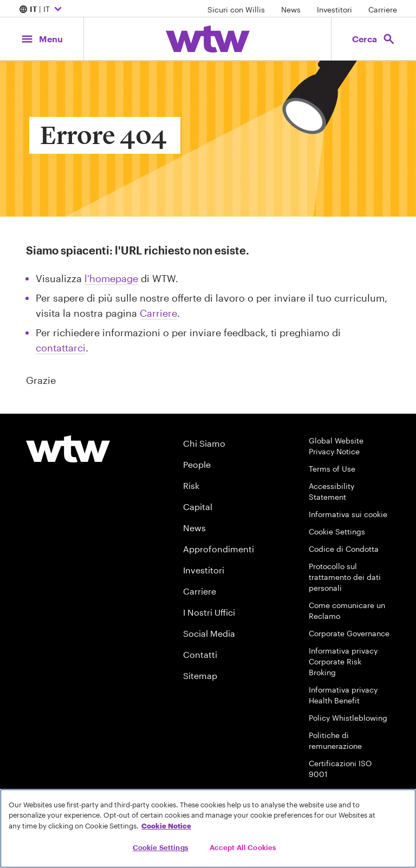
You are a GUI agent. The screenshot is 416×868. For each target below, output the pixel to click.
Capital (198, 507)
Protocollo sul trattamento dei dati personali (345, 577)
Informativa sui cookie (348, 514)
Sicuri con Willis (236, 9)
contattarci (61, 348)
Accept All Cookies (243, 847)
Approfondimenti (219, 549)
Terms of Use (332, 469)
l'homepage (111, 278)
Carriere (383, 9)
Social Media (209, 633)
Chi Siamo (204, 443)
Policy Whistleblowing (348, 718)
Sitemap (200, 676)
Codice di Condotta (344, 549)
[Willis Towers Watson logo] (68, 449)
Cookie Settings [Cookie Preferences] (337, 531)
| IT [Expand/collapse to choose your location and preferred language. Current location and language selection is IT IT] (42, 10)
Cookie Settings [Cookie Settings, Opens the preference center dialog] (161, 847)
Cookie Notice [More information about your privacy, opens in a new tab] (166, 826)
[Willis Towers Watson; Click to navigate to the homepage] (208, 39)
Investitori (334, 9)
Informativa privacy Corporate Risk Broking (343, 661)
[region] (208, 828)
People (197, 464)
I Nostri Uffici (209, 612)
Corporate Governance (349, 633)
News (291, 9)
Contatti (200, 654)
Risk (191, 485)
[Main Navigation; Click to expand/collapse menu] (42, 39)
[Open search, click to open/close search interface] (374, 39)
